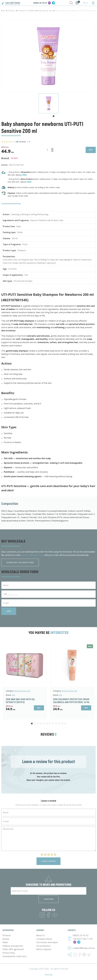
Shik (13, 695)
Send (9, 611)
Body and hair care (22, 691)
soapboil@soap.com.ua (84, 948)
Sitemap (49, 975)
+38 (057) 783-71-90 (83, 939)
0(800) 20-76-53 (40, 3)
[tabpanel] (49, 103)
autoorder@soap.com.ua (32, 555)
